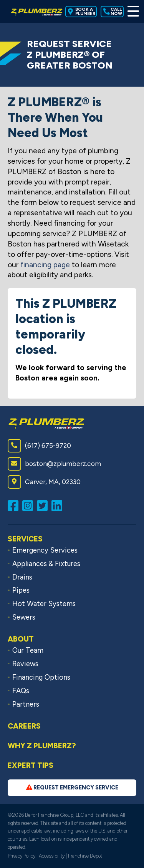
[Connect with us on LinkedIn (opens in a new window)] (59, 505)
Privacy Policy (22, 856)
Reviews (25, 664)
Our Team (28, 650)
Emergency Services (45, 550)
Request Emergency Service (72, 788)
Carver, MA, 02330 (44, 482)
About (21, 639)
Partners (26, 704)
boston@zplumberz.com (54, 464)
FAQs (21, 691)
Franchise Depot (85, 856)
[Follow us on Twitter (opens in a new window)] (44, 505)
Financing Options (41, 677)
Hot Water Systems (44, 604)
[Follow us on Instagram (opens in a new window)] (30, 505)
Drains (22, 577)
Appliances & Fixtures (46, 564)
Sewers (24, 617)
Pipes (21, 590)
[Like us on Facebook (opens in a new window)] (15, 505)
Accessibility (52, 856)
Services (25, 539)
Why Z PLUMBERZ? (42, 746)
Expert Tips (31, 765)
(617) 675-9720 (39, 446)
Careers (24, 726)
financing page (45, 265)
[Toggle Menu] (132, 12)
